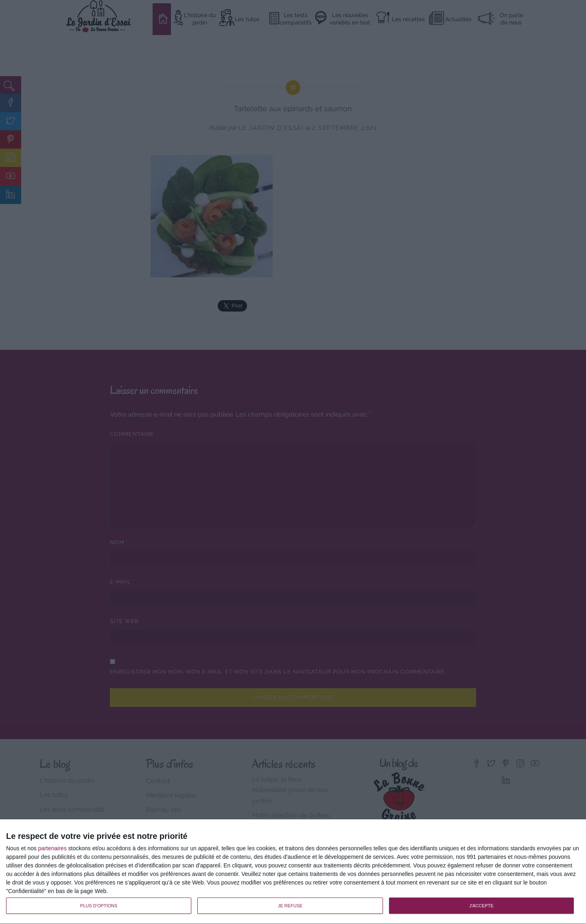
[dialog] (293, 872)
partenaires (52, 848)
